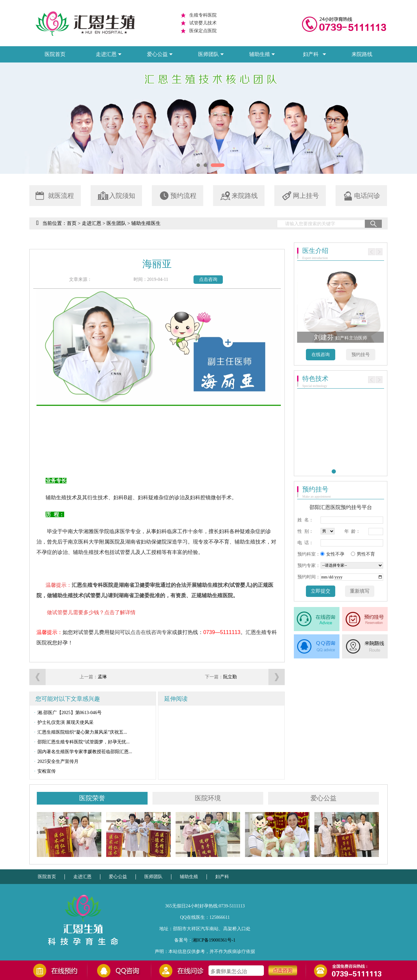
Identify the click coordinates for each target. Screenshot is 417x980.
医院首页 (55, 54)
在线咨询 (321, 355)
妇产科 (222, 877)
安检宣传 (43, 771)
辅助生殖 (189, 877)
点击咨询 (208, 279)
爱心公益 (324, 798)
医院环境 (208, 798)
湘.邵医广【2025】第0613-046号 (66, 713)
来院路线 (362, 54)
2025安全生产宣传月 (54, 762)
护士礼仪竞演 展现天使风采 (62, 723)
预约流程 (177, 196)
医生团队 (116, 223)
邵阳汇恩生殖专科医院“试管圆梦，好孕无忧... (80, 742)
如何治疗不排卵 (229, 968)
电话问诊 (361, 196)
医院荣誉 (92, 798)
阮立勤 (230, 677)
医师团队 (153, 877)
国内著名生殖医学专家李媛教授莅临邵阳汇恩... (81, 752)
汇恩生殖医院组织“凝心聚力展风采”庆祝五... (78, 732)
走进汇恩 (92, 223)
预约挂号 (361, 355)
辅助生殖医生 (146, 223)
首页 (72, 223)
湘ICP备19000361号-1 (214, 940)
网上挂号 (300, 196)
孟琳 (102, 677)
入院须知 (116, 196)
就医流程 (55, 196)
